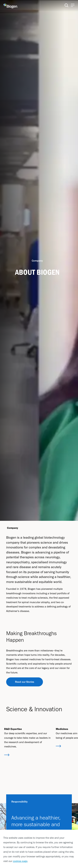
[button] (7, 755)
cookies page (20, 861)
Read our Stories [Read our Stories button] (25, 682)
